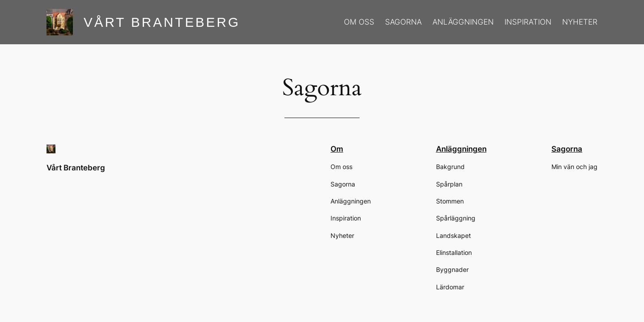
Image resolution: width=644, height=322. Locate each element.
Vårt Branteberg (162, 22)
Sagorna (567, 149)
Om (337, 149)
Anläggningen (461, 149)
